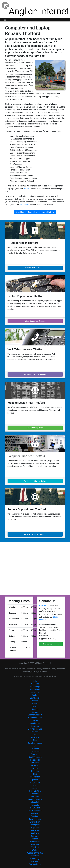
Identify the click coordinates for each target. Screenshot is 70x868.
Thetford (35, 847)
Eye (35, 746)
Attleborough (35, 687)
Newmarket (35, 808)
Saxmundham (35, 819)
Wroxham (35, 861)
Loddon (35, 788)
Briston (35, 706)
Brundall (35, 709)
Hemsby (35, 768)
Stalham (35, 839)
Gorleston (35, 754)
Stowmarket (35, 842)
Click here (43, 606)
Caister (35, 720)
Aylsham (35, 692)
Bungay (35, 712)
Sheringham (35, 822)
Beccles (35, 701)
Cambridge (35, 723)
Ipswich (35, 780)
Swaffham (35, 844)
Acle (35, 681)
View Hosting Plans (35, 428)
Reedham (35, 813)
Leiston (35, 785)
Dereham (35, 737)
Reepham (35, 816)
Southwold (35, 833)
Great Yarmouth (35, 757)
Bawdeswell (35, 698)
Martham (35, 797)
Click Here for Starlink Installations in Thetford (35, 212)
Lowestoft (35, 794)
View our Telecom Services (35, 374)
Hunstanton (35, 777)
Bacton (35, 695)
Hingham (35, 771)
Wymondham (35, 864)
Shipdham (35, 828)
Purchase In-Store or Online (35, 481)
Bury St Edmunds (35, 718)
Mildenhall (35, 802)
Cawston (35, 726)
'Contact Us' (25, 205)
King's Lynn (35, 782)
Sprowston (35, 836)
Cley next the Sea (35, 729)
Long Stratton (35, 791)
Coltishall (35, 732)
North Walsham (35, 811)
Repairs (27, 189)
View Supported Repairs (35, 321)
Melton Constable (35, 799)
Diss (35, 740)
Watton (35, 850)
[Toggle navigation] (5, 20)
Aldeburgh (35, 684)
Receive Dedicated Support (35, 534)
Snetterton (35, 830)
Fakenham (35, 749)
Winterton (35, 856)
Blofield (35, 704)
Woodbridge (35, 859)
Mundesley (35, 805)
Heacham (35, 766)
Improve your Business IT (35, 268)
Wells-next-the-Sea (35, 853)
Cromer (35, 735)
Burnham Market (35, 715)
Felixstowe (35, 751)
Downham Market (35, 743)
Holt (35, 774)
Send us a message (51, 644)
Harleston (35, 763)
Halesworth (35, 760)
